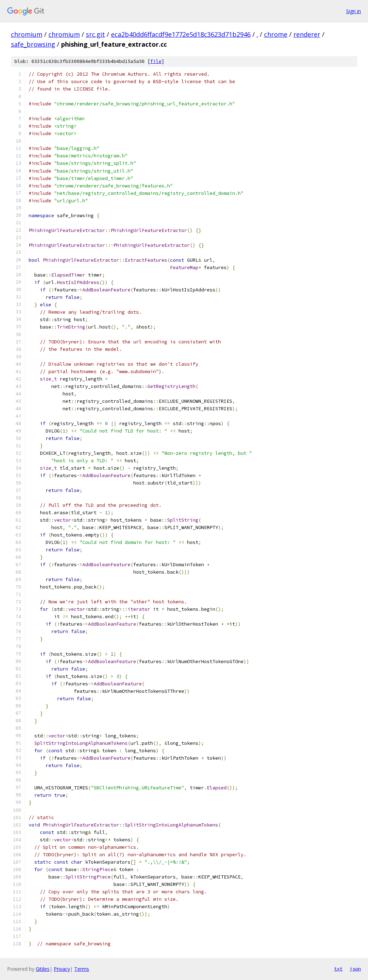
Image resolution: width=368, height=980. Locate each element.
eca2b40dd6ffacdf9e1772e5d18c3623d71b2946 (181, 34)
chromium (27, 34)
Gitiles (43, 969)
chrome (276, 34)
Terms (82, 969)
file (156, 61)
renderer (307, 34)
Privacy (62, 969)
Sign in (354, 11)
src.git (95, 34)
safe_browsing (33, 44)
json (355, 969)
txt (338, 969)
